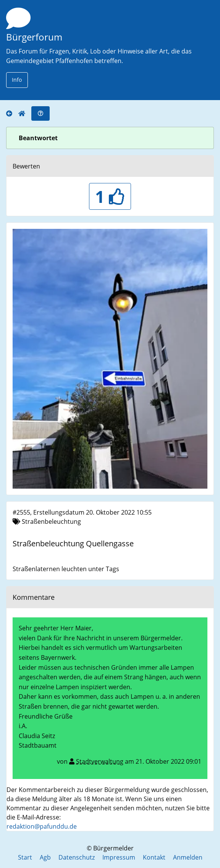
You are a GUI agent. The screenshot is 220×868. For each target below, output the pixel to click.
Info (17, 80)
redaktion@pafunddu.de (42, 826)
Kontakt (154, 857)
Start (25, 857)
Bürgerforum (34, 37)
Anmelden (188, 857)
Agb (45, 857)
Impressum (119, 857)
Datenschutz (77, 857)
